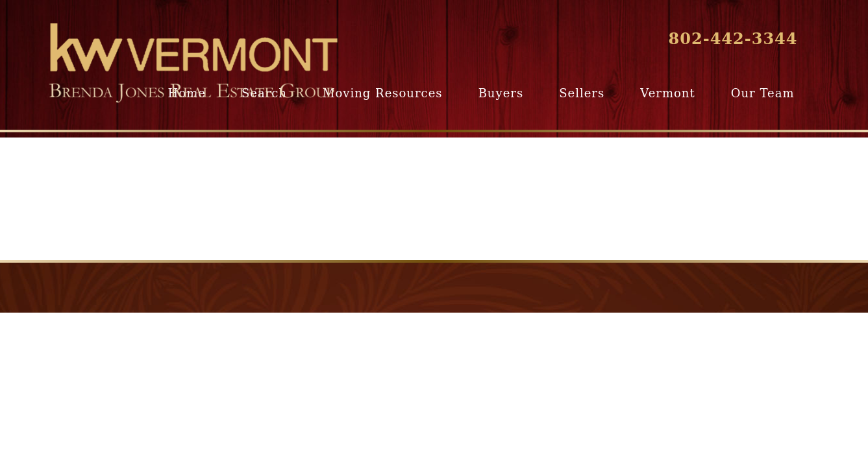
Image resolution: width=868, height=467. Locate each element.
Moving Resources (382, 93)
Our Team (763, 93)
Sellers (582, 93)
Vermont (667, 93)
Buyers (501, 93)
